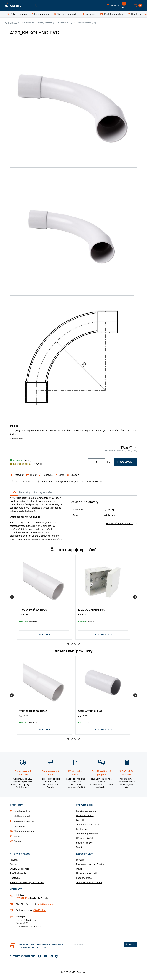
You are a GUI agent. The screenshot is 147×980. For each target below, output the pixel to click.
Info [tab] (14, 492)
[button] (113, 5)
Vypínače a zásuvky (24, 821)
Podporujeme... (84, 878)
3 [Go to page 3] (75, 644)
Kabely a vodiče (22, 811)
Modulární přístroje (24, 831)
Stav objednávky (85, 843)
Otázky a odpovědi (19, 869)
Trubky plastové (63, 23)
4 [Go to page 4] (79, 644)
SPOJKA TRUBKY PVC (90, 711)
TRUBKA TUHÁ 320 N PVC (33, 610)
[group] (44, 597)
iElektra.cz (12, 23)
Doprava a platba (85, 815)
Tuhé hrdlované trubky (83, 23)
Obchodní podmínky (87, 834)
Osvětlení (19, 836)
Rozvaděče (19, 826)
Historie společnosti (86, 873)
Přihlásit (130, 945)
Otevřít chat (39, 910)
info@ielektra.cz (46, 904)
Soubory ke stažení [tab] (43, 492)
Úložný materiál (45, 23)
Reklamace (82, 829)
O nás (79, 869)
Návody (14, 860)
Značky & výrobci (19, 873)
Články (80, 847)
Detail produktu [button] (44, 634)
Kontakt (80, 820)
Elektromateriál (28, 23)
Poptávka (15, 878)
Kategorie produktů (86, 811)
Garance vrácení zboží (87, 824)
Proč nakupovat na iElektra (90, 864)
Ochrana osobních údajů (89, 882)
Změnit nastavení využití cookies (27, 882)
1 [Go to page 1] (68, 644)
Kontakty (81, 860)
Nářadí (17, 841)
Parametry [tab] (25, 492)
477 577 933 (22, 898)
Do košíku (125, 462)
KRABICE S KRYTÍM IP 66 (92, 610)
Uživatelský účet (85, 838)
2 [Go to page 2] (72, 644)
